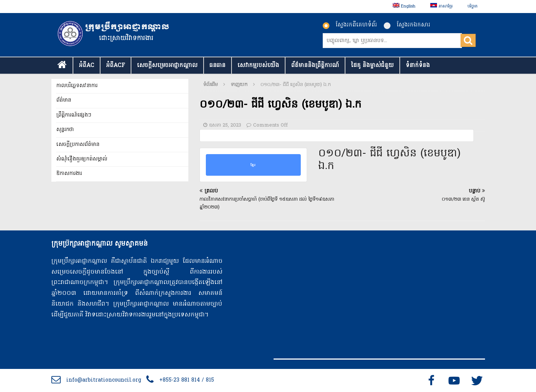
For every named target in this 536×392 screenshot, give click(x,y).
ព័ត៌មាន (64, 100)
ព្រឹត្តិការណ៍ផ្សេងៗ (74, 115)
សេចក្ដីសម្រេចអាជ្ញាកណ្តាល (167, 66)
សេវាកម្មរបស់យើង (258, 66)
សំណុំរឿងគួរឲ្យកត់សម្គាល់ (82, 159)
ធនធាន (218, 66)
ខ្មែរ (253, 165)
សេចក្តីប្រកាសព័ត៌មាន (78, 145)
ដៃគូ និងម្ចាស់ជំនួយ (372, 66)
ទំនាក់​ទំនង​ (418, 66)
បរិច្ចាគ (473, 6)
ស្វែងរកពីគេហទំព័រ (350, 25)
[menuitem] (404, 7)
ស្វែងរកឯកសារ (407, 25)
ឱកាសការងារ (69, 174)
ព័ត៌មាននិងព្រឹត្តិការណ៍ (315, 66)
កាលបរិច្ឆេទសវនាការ (77, 86)
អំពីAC (87, 66)
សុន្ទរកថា (65, 130)
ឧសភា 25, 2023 (225, 125)
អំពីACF (116, 66)
